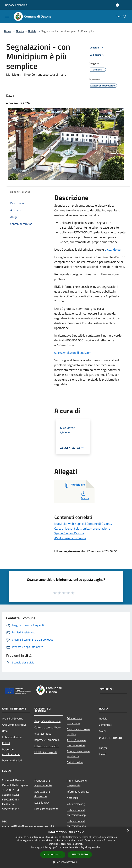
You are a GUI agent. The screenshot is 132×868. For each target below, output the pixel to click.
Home (8, 31)
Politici (6, 743)
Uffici (5, 731)
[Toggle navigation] (7, 16)
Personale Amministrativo (11, 752)
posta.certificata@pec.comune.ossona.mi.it (28, 826)
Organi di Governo (13, 718)
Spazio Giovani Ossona (69, 533)
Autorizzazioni (75, 762)
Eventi (103, 754)
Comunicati (106, 725)
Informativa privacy (78, 792)
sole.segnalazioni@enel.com (73, 353)
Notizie (32, 31)
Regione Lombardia (16, 5)
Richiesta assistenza (46, 809)
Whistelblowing (76, 804)
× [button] (128, 831)
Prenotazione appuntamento (43, 783)
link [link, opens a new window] (99, 847)
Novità (20, 31)
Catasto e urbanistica (47, 746)
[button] (66, 862)
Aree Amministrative (14, 725)
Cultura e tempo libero (47, 727)
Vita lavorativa (43, 734)
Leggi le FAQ (42, 803)
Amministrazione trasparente (77, 783)
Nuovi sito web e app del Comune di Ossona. (83, 524)
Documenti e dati (12, 760)
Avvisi (103, 731)
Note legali (73, 798)
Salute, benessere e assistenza (78, 754)
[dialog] (66, 847)
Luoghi (103, 748)
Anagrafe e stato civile (47, 721)
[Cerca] (125, 17)
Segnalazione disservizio (42, 794)
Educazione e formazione (74, 721)
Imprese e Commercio (47, 740)
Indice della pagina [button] (20, 192)
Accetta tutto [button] (53, 855)
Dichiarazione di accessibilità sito (76, 823)
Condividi (97, 48)
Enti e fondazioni (12, 737)
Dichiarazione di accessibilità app (76, 812)
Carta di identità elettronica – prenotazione (82, 528)
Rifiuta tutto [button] (80, 854)
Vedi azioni (98, 55)
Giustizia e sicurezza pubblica (79, 732)
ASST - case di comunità (70, 538)
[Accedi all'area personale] (117, 5)
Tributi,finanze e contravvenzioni (76, 743)
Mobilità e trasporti (46, 752)
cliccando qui (113, 249)
